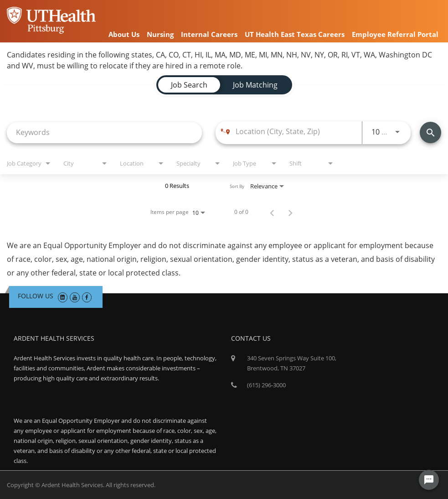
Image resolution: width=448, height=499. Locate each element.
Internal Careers (209, 34)
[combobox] (104, 133)
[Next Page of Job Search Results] (290, 212)
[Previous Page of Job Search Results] (272, 212)
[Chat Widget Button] (429, 480)
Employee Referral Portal (395, 34)
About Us (124, 34)
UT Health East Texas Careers (295, 34)
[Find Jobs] (430, 133)
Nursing (160, 34)
